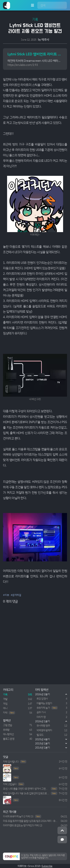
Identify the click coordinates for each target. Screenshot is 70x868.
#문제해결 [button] (16, 595)
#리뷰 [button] (6, 595)
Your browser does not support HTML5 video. (7, 800)
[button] (35, 856)
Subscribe (47, 866)
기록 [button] (35, 19)
